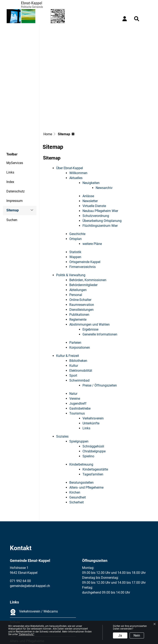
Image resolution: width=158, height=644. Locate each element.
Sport (73, 338)
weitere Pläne (92, 207)
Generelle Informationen (100, 297)
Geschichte (77, 197)
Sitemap (18, 175)
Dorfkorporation (21, 595)
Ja (120, 635)
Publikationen (79, 278)
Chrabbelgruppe (94, 414)
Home (48, 97)
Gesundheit (78, 460)
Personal (76, 258)
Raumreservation (82, 268)
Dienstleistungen (81, 273)
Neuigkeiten (91, 146)
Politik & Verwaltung (71, 238)
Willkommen (78, 136)
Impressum (15, 164)
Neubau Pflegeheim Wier (100, 174)
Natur (73, 357)
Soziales (62, 399)
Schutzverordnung (96, 179)
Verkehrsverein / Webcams (34, 575)
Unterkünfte (91, 386)
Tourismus (77, 376)
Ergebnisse (90, 292)
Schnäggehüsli (93, 409)
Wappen (75, 220)
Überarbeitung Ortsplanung (102, 184)
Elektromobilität (81, 334)
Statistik (75, 215)
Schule (15, 585)
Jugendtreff (78, 366)
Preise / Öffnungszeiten (100, 348)
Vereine (75, 362)
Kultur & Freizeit (68, 319)
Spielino (88, 419)
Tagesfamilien (93, 437)
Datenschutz (16, 154)
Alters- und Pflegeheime (86, 450)
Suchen (12, 183)
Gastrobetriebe (80, 371)
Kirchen (75, 455)
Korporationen (80, 310)
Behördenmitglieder (83, 248)
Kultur (74, 329)
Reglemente (78, 282)
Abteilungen (78, 253)
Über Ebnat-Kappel (70, 131)
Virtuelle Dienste (94, 169)
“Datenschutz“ (26, 634)
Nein (137, 635)
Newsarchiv (104, 151)
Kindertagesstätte (95, 432)
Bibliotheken (78, 324)
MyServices (15, 126)
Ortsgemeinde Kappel (85, 225)
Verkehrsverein (93, 381)
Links (10, 135)
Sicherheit (77, 465)
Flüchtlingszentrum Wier (100, 189)
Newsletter (90, 164)
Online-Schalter (80, 263)
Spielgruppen (79, 404)
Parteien (75, 306)
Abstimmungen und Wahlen (89, 287)
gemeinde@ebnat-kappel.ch (30, 549)
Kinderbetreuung (81, 427)
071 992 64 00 (20, 544)
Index (10, 145)
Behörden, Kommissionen (88, 243)
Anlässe (88, 159)
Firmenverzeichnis (82, 230)
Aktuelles (76, 141)
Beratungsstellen (81, 445)
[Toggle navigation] (149, 19)
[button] (137, 19)
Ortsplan (76, 202)
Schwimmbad (79, 343)
